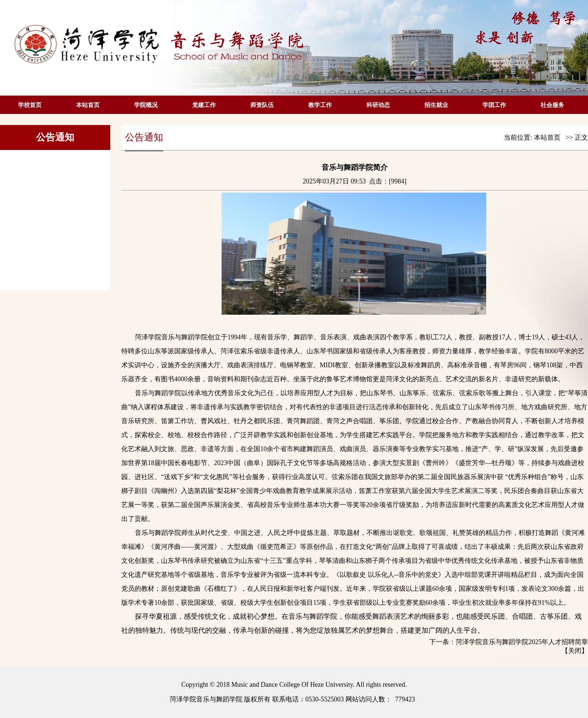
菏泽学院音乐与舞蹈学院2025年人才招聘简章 (522, 642)
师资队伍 (262, 105)
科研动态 (378, 105)
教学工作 (320, 105)
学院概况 (146, 105)
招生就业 (436, 105)
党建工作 (204, 105)
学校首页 (30, 105)
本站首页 (88, 105)
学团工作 (494, 105)
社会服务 (552, 105)
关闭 (575, 651)
